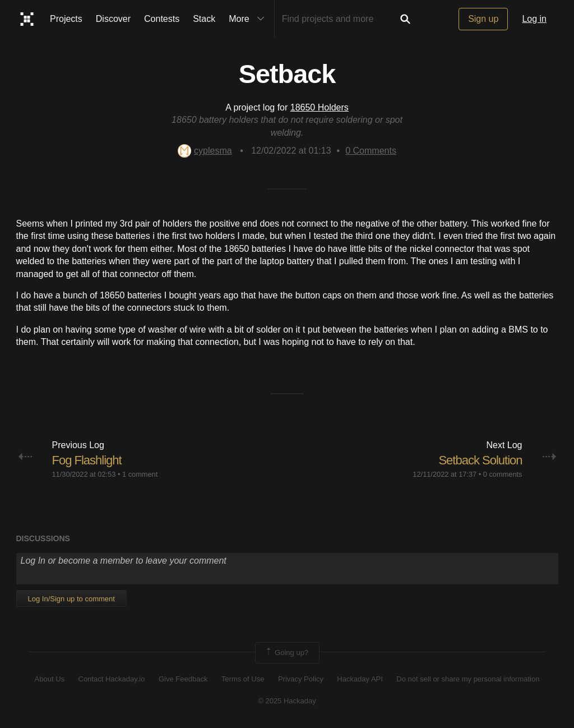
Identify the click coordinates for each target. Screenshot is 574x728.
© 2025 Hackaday (287, 701)
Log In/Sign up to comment (71, 599)
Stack (204, 19)
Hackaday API (360, 679)
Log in (534, 19)
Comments (371, 151)
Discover (113, 19)
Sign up (483, 19)
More (249, 19)
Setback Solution (480, 460)
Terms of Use (243, 679)
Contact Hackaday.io (112, 679)
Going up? (286, 653)
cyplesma (205, 151)
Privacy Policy (301, 679)
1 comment (140, 474)
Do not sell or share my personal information (468, 679)
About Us (50, 679)
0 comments (503, 474)
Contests (162, 19)
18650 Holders (320, 107)
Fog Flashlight (87, 460)
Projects (66, 19)
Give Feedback (183, 679)
